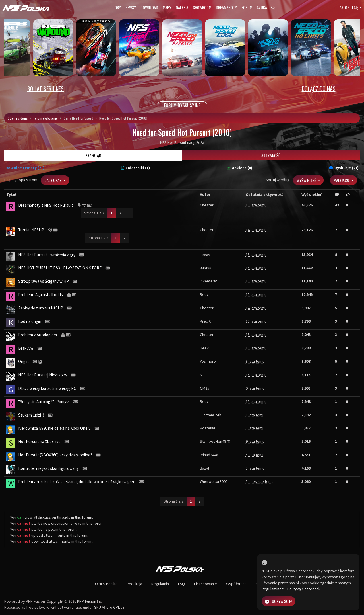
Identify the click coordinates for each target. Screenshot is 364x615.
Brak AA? (26, 348)
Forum (247, 7)
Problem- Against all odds (41, 295)
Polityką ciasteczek (304, 589)
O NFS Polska (106, 584)
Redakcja (134, 584)
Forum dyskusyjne (46, 118)
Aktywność (271, 155)
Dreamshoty (226, 7)
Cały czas (53, 180)
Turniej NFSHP (31, 230)
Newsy (131, 7)
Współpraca (236, 584)
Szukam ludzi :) (31, 415)
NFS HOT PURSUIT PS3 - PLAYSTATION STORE (60, 268)
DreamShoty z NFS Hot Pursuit (46, 205)
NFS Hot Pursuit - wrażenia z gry (47, 255)
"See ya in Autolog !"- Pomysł (44, 402)
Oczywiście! (278, 601)
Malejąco (342, 180)
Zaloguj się (349, 7)
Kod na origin (30, 321)
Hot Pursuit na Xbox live (39, 441)
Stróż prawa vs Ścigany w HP (44, 281)
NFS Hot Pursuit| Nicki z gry (43, 375)
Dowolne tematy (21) (25, 168)
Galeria (182, 7)
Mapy (167, 7)
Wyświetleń (307, 180)
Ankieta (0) (239, 168)
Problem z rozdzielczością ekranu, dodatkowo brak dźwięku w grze (77, 482)
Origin (23, 361)
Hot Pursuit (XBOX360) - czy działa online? (55, 455)
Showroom (202, 7)
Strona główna (18, 118)
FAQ (181, 584)
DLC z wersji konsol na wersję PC (47, 388)
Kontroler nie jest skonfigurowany (48, 468)
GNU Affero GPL (107, 607)
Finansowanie (205, 584)
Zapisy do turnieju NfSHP (41, 308)
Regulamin (160, 584)
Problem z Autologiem (38, 335)
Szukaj (266, 7)
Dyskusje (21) (344, 168)
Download (149, 7)
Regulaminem (273, 589)
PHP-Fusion (87, 601)
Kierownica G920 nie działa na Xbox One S (54, 428)
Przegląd (93, 155)
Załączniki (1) (136, 168)
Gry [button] (118, 7)
